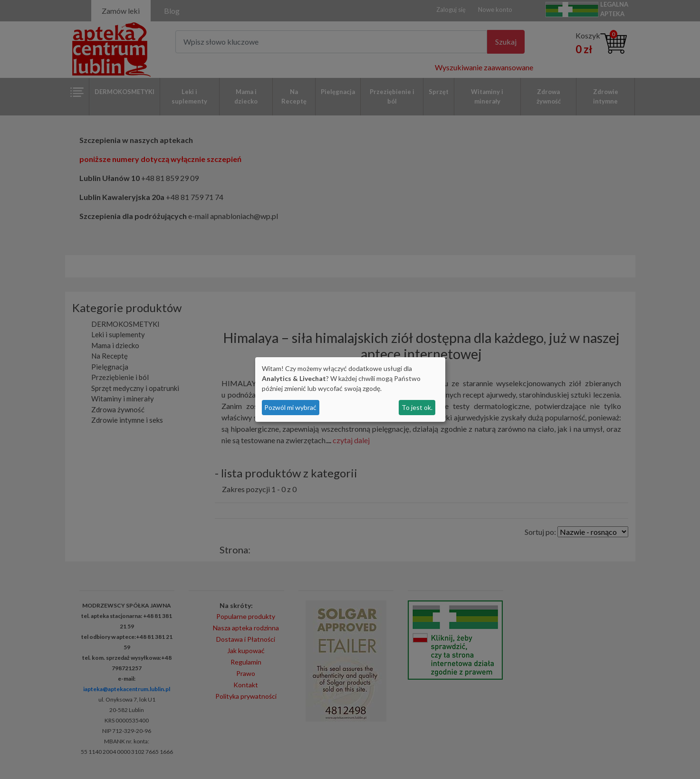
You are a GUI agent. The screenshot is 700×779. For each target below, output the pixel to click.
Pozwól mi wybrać (290, 407)
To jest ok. (417, 407)
